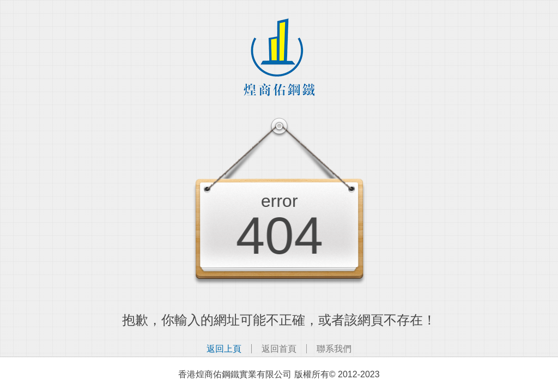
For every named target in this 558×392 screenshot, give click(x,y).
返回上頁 (224, 349)
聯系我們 (334, 349)
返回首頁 (279, 349)
